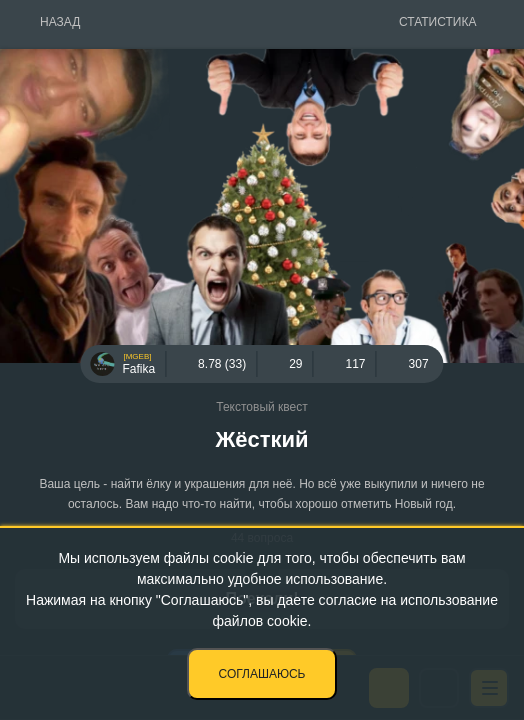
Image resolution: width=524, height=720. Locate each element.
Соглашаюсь (262, 674)
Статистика (437, 22)
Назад (60, 22)
